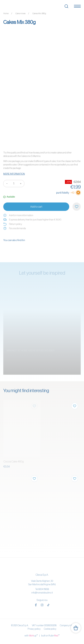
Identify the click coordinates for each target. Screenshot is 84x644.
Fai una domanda (15, 228)
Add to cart (36, 207)
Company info (66, 625)
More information (14, 174)
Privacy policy (34, 629)
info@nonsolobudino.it (42, 593)
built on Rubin (50, 635)
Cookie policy (50, 629)
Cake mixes (20, 13)
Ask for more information (18, 215)
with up (31, 635)
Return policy (13, 224)
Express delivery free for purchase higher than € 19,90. (33, 220)
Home (6, 13)
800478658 (44, 589)
